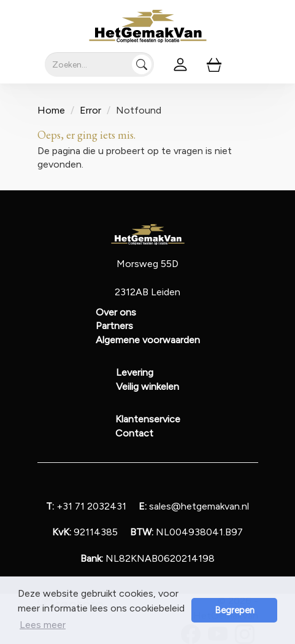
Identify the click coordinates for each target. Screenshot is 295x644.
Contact (134, 433)
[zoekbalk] (99, 64)
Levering (135, 372)
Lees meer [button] (43, 625)
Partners (114, 326)
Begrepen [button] (235, 610)
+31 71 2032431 (86, 506)
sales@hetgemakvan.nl (194, 506)
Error (90, 110)
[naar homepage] (148, 26)
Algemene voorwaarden (148, 340)
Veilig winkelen (147, 386)
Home (51, 110)
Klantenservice (148, 419)
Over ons (116, 312)
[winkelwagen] (214, 64)
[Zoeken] (142, 64)
